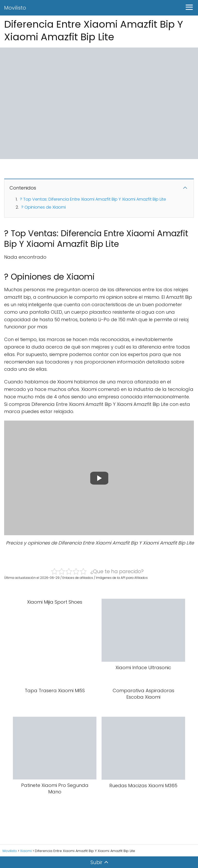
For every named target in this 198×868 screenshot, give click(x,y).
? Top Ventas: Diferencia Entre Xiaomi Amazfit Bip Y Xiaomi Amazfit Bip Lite (93, 199)
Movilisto (15, 8)
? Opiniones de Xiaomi (43, 207)
